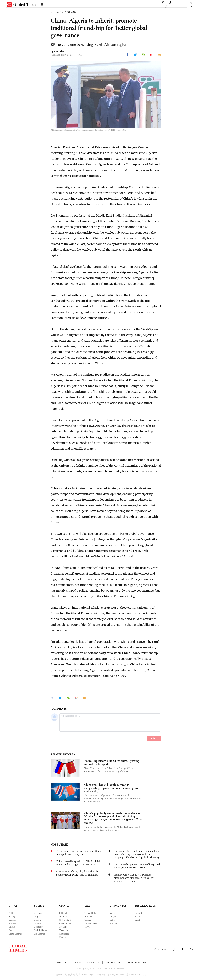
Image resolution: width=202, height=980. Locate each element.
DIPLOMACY (69, 12)
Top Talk (63, 927)
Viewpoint (64, 930)
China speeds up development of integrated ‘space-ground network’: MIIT (137, 866)
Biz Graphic (39, 934)
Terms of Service (137, 963)
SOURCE (39, 906)
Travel (87, 927)
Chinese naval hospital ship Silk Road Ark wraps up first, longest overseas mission (78, 863)
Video (112, 913)
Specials (113, 923)
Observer (63, 916)
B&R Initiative (41, 930)
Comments (39, 923)
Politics (12, 913)
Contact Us (93, 963)
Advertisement (114, 963)
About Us (61, 963)
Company (38, 927)
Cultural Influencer (93, 913)
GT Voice (38, 913)
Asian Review (65, 923)
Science (12, 927)
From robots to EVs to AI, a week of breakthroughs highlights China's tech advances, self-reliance (134, 878)
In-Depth (139, 913)
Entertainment (91, 923)
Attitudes (88, 916)
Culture (88, 920)
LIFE (87, 906)
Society (12, 916)
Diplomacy (14, 920)
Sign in (192, 5)
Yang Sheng (60, 51)
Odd (11, 930)
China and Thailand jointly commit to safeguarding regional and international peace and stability (111, 788)
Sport (137, 920)
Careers (77, 963)
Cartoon (63, 937)
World (138, 916)
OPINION (65, 906)
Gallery (113, 920)
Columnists (64, 934)
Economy (38, 920)
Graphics (114, 916)
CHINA (55, 12)
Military (12, 923)
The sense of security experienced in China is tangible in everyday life (79, 853)
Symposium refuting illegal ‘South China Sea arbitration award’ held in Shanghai (78, 873)
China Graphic (15, 934)
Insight (37, 916)
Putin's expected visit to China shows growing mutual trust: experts (112, 762)
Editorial (63, 913)
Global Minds (65, 920)
